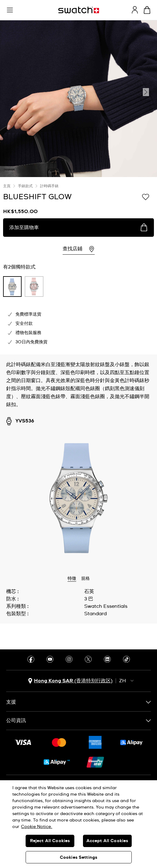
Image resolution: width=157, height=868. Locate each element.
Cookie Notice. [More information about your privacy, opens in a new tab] (37, 827)
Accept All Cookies (107, 841)
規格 (85, 579)
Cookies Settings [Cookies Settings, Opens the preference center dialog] (78, 858)
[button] (10, 10)
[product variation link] (12, 287)
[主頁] (79, 10)
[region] (78, 824)
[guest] (135, 10)
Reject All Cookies (50, 841)
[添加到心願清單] (146, 196)
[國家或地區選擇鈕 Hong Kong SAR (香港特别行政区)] (70, 681)
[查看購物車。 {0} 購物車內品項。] (147, 10)
